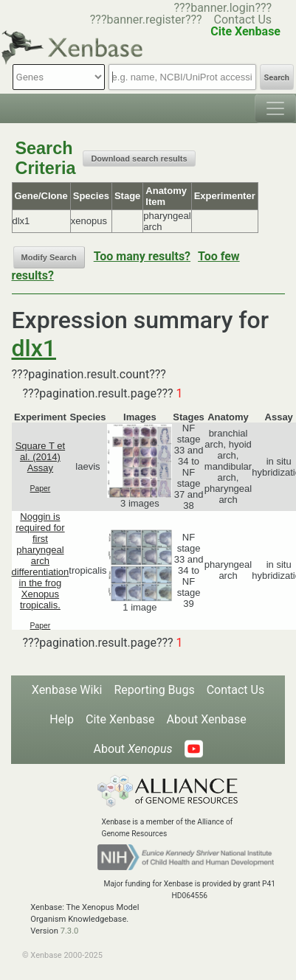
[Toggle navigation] (275, 108)
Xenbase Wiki (67, 690)
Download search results (139, 159)
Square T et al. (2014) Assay (40, 457)
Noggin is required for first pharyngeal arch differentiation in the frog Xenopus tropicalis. (41, 561)
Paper (41, 489)
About (132, 749)
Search (277, 78)
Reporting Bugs (154, 690)
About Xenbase (207, 719)
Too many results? (142, 256)
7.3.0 (70, 931)
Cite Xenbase (120, 719)
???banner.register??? (146, 20)
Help (62, 719)
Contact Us (243, 20)
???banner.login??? (223, 8)
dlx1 (34, 348)
